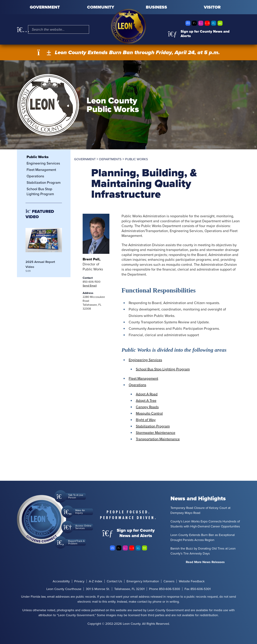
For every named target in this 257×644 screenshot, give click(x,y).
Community (101, 7)
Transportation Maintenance (158, 439)
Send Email (90, 286)
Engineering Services (145, 360)
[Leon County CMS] (128, 26)
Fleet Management (143, 378)
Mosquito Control (149, 413)
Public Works (38, 157)
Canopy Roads (147, 407)
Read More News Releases (205, 562)
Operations (137, 385)
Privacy (79, 581)
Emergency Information (143, 581)
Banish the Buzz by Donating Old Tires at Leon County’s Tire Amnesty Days (203, 551)
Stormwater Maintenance (156, 433)
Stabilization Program (153, 426)
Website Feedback (192, 581)
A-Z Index (96, 581)
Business (156, 7)
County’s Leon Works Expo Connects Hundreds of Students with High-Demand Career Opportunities (205, 524)
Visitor (212, 7)
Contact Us (114, 581)
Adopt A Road (147, 394)
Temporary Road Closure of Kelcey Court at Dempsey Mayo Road (200, 510)
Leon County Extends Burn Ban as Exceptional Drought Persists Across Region (203, 537)
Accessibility (61, 581)
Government (45, 7)
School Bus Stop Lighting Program (163, 369)
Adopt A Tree (146, 401)
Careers (169, 581)
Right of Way (146, 420)
